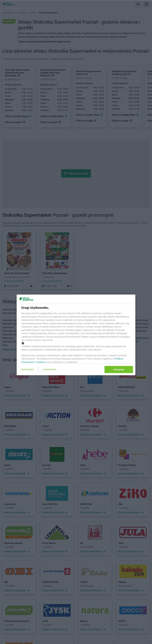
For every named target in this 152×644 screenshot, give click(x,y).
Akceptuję (119, 369)
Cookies (41, 362)
